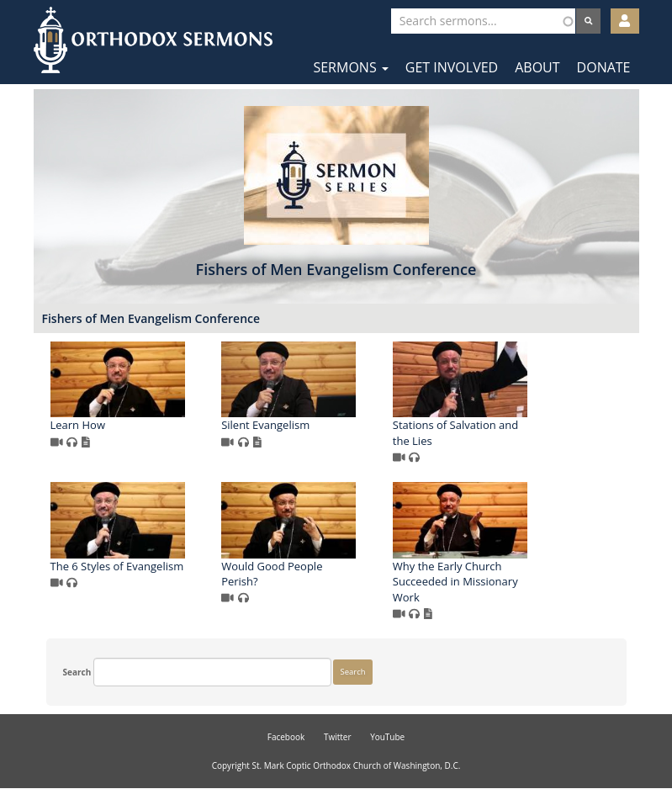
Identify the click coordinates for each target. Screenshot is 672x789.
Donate (604, 67)
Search (77, 672)
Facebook (286, 737)
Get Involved (452, 67)
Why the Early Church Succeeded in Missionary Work (455, 582)
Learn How (78, 425)
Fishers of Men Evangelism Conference (151, 318)
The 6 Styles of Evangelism (117, 566)
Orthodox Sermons (153, 40)
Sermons (350, 67)
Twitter (338, 737)
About (537, 67)
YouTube (387, 737)
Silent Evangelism (265, 425)
